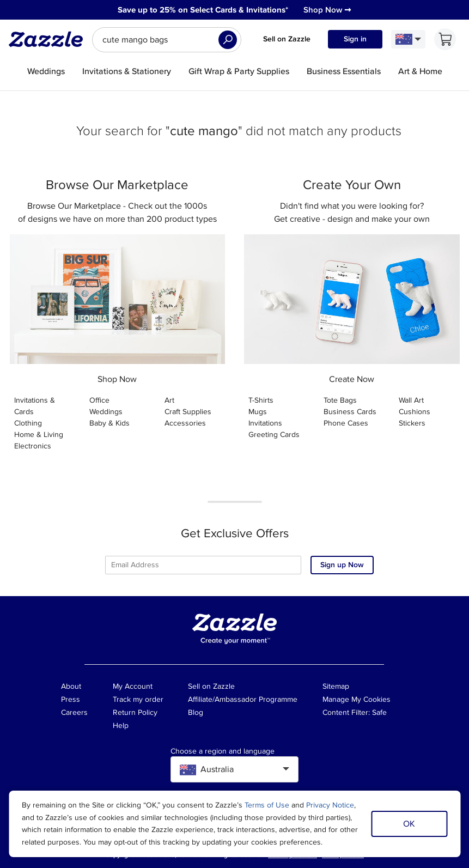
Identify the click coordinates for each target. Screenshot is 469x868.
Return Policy (135, 712)
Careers (74, 712)
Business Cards (350, 412)
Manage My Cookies (357, 699)
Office (99, 400)
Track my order (138, 699)
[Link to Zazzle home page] (50, 39)
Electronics (33, 446)
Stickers (412, 423)
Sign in (355, 39)
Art (169, 400)
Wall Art (411, 400)
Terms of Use (267, 805)
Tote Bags (340, 400)
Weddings (106, 412)
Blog (196, 712)
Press (71, 699)
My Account (133, 686)
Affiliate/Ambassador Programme (243, 699)
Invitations (265, 423)
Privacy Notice (330, 805)
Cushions (415, 412)
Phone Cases (346, 423)
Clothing (28, 423)
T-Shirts (261, 400)
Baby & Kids (109, 423)
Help (121, 726)
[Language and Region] (408, 39)
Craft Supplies (188, 412)
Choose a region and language (223, 751)
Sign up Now (342, 565)
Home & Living (39, 435)
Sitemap (336, 686)
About (71, 686)
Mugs (258, 412)
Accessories (185, 423)
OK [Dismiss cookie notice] (409, 824)
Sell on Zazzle (287, 39)
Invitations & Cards (35, 406)
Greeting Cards (274, 435)
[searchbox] (167, 40)
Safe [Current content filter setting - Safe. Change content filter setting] (379, 712)
